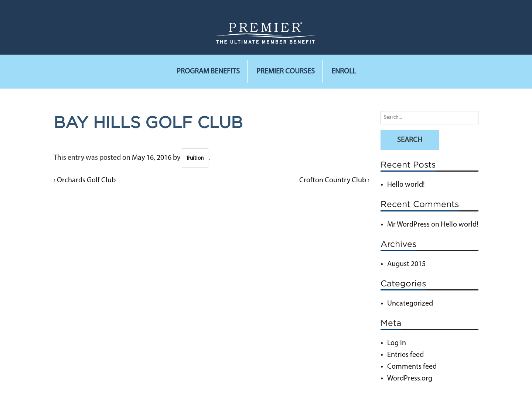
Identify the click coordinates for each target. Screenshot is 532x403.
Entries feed (405, 355)
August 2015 (406, 264)
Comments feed (412, 367)
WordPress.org (410, 379)
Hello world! (406, 185)
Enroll (344, 72)
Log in (397, 343)
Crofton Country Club (333, 180)
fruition (195, 159)
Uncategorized (410, 304)
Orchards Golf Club (86, 180)
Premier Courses (286, 72)
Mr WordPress (408, 225)
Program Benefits (208, 72)
